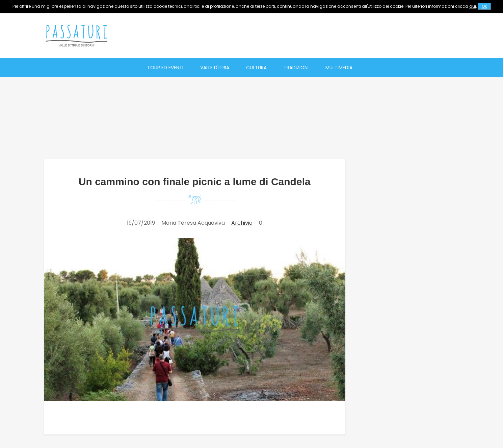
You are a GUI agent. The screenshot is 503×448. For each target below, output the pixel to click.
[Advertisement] (336, 35)
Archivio (242, 223)
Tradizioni (296, 68)
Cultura (256, 68)
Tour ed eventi (165, 68)
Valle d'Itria (215, 68)
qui (473, 6)
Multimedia (339, 68)
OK (484, 6)
